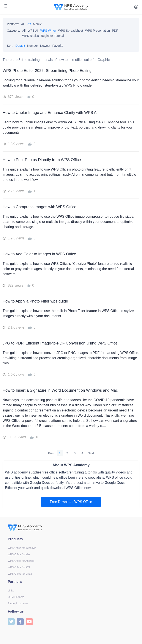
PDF (115, 31)
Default (20, 46)
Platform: (13, 24)
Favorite (58, 46)
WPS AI (33, 31)
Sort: (10, 46)
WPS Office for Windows (22, 548)
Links (11, 591)
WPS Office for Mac (19, 554)
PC (29, 24)
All (23, 24)
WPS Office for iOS (19, 567)
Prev (51, 453)
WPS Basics (31, 36)
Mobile (37, 24)
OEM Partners (16, 597)
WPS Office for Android (21, 561)
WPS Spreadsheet (70, 31)
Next (91, 453)
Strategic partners (18, 604)
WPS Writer (48, 31)
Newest (45, 46)
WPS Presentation (98, 31)
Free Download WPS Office (71, 502)
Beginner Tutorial (52, 36)
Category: (13, 31)
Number (33, 46)
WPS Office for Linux (20, 574)
